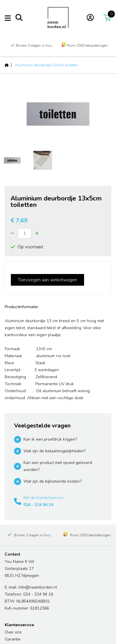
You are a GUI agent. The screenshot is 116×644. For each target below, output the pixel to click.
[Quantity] (25, 233)
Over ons (13, 632)
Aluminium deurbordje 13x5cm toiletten (46, 65)
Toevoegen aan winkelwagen (47, 280)
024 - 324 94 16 (38, 505)
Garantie (13, 639)
